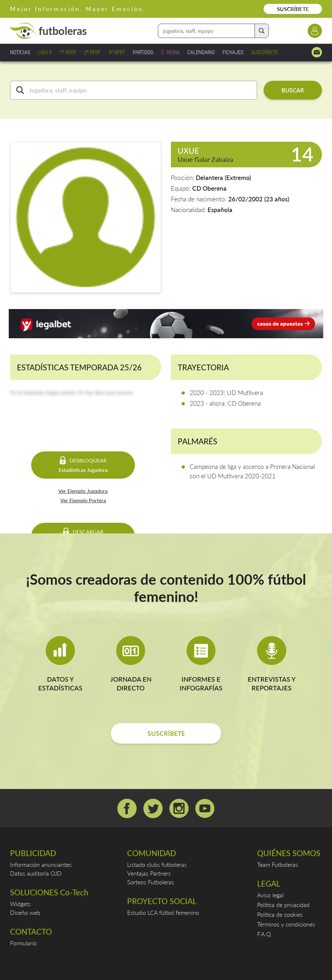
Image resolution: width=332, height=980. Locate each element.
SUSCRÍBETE (293, 9)
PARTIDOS (143, 52)
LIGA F (45, 52)
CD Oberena (209, 188)
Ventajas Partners (149, 873)
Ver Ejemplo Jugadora (83, 491)
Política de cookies (280, 914)
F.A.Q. (264, 934)
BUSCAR (293, 90)
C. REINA (170, 52)
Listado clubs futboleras (157, 865)
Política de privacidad (283, 905)
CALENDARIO (201, 52)
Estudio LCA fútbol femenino (163, 913)
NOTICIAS (20, 52)
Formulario (23, 943)
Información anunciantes (41, 865)
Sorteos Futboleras (151, 882)
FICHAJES (233, 52)
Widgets (20, 904)
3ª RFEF (117, 52)
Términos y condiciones (286, 924)
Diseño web (25, 913)
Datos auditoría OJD (36, 873)
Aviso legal (270, 895)
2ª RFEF (92, 52)
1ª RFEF (68, 52)
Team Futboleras (278, 865)
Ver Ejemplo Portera (83, 500)
